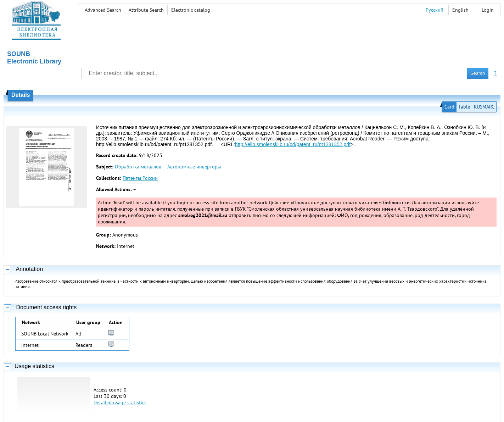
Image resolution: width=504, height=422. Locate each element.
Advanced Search (103, 10)
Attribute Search (146, 10)
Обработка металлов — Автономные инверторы (168, 167)
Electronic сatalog (191, 10)
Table (464, 107)
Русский (435, 10)
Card (449, 107)
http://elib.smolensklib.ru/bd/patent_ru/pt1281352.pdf (293, 144)
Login (488, 10)
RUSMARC (484, 107)
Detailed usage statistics (120, 402)
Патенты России (140, 178)
